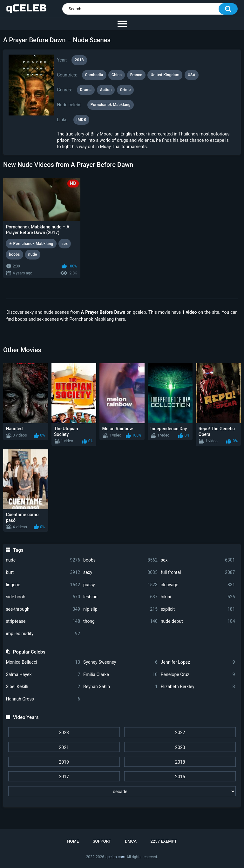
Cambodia (94, 75)
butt (43, 572)
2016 (180, 777)
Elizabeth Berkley (198, 687)
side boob (43, 597)
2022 (180, 733)
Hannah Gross (43, 699)
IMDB (81, 120)
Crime (125, 90)
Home (73, 841)
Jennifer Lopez (198, 662)
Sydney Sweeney (120, 662)
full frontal (198, 572)
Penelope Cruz (198, 675)
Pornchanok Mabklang (111, 105)
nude (43, 560)
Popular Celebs (29, 652)
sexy (120, 572)
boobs (120, 560)
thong (120, 621)
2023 (64, 733)
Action (106, 90)
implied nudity (43, 634)
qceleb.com (115, 857)
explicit (198, 609)
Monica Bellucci (43, 662)
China (117, 75)
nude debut (198, 621)
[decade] (122, 791)
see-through (43, 609)
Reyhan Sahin (120, 687)
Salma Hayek (43, 675)
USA (192, 75)
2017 (64, 777)
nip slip (120, 609)
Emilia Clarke (120, 675)
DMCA (131, 841)
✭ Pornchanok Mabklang (31, 244)
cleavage (198, 585)
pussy (120, 585)
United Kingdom (165, 75)
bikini (198, 597)
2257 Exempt (163, 841)
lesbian (120, 597)
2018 (180, 762)
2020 (180, 747)
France (136, 75)
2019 (64, 762)
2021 (64, 747)
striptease (43, 621)
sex (198, 560)
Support (102, 841)
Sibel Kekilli (43, 687)
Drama (86, 90)
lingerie (43, 585)
